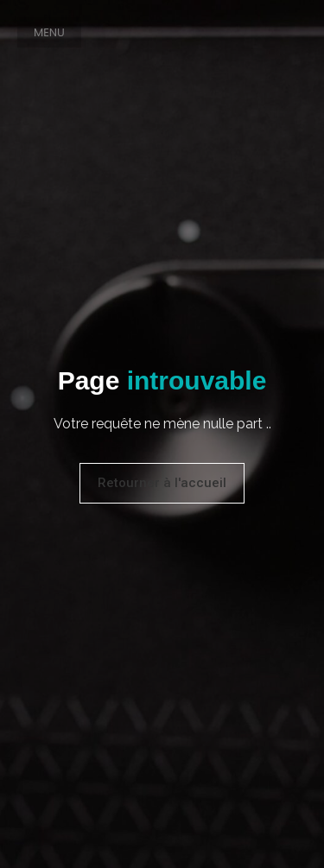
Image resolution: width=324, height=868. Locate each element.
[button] (49, 32)
